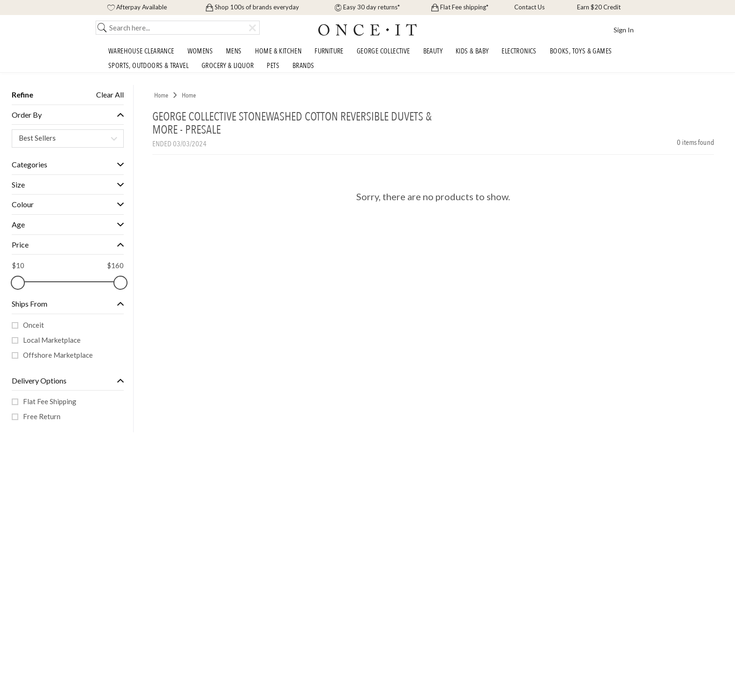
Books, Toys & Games (581, 51)
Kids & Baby (472, 51)
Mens (234, 51)
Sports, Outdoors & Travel (148, 66)
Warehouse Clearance (141, 51)
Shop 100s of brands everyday (252, 7)
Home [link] (161, 95)
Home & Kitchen (278, 51)
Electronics (519, 51)
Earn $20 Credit (598, 7)
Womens (200, 51)
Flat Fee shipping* (460, 7)
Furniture (329, 51)
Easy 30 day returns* (367, 7)
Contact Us (529, 7)
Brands (303, 66)
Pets (273, 66)
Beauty (433, 51)
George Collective (383, 51)
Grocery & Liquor (228, 66)
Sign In (624, 30)
